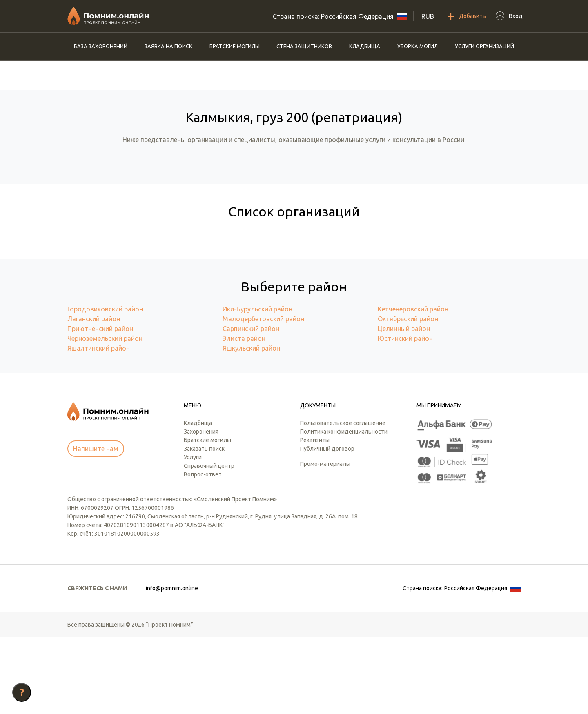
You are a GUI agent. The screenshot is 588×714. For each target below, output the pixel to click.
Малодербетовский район (263, 396)
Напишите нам (96, 525)
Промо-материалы (325, 541)
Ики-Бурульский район (257, 386)
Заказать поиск (204, 525)
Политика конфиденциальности (344, 508)
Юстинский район (405, 415)
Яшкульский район (251, 425)
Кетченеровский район (413, 386)
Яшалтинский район (99, 425)
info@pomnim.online (172, 665)
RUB (428, 16)
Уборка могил (418, 46)
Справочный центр (209, 543)
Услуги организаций (484, 46)
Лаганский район (94, 396)
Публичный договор (327, 525)
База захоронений (101, 46)
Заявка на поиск (168, 46)
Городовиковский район (105, 386)
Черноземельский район (105, 415)
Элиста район (244, 415)
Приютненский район (100, 405)
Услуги (193, 534)
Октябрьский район (408, 396)
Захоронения (201, 508)
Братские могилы (235, 46)
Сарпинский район (251, 405)
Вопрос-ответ (203, 551)
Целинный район (404, 405)
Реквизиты (315, 517)
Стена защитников (304, 46)
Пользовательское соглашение (343, 500)
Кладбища (365, 46)
